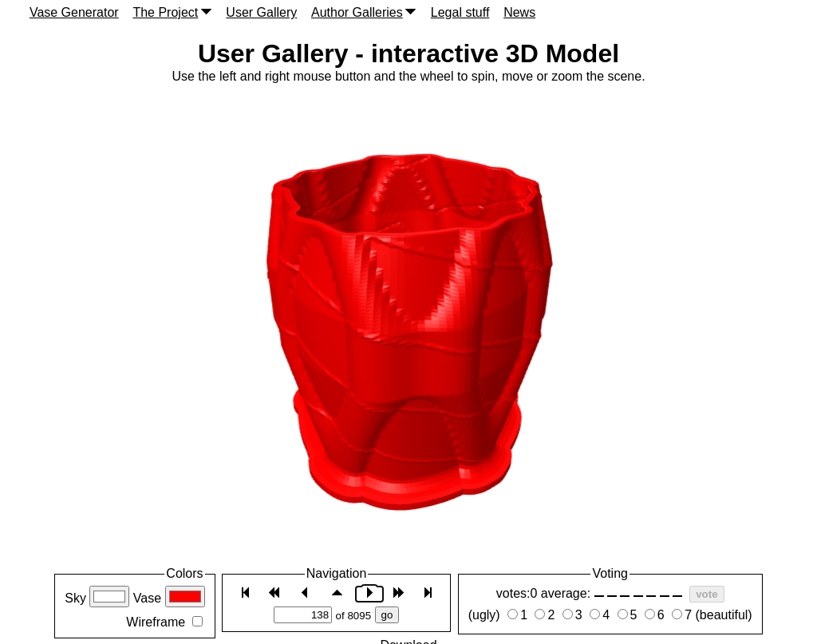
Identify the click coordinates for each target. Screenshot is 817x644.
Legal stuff (460, 12)
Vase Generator (74, 12)
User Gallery (261, 12)
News (519, 12)
